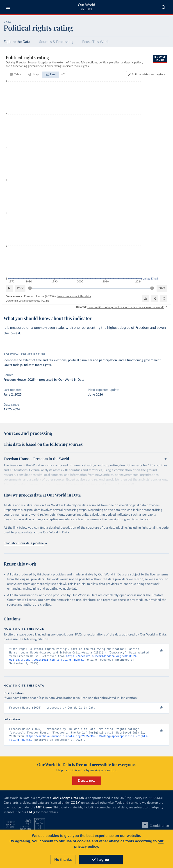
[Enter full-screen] (164, 299)
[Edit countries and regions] (147, 75)
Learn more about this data (74, 296)
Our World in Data (86, 7)
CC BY (46, 301)
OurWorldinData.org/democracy (23, 301)
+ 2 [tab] (63, 75)
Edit (149, 75)
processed (46, 380)
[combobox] (164, 7)
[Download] (146, 299)
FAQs (31, 814)
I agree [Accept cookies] (101, 860)
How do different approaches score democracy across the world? (126, 307)
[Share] (155, 299)
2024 (162, 288)
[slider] (30, 288)
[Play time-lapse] (9, 288)
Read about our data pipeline (25, 543)
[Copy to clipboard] (157, 651)
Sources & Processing (56, 42)
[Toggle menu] (8, 7)
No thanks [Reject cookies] (63, 860)
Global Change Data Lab (67, 800)
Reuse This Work (95, 42)
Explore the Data (17, 42)
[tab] (15, 75)
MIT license (44, 810)
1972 (20, 288)
